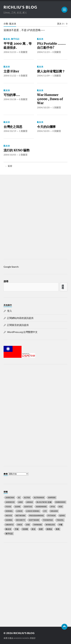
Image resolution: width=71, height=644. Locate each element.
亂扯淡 (7, 39)
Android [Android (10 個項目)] (10, 502)
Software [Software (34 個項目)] (34, 520)
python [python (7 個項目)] (52, 515)
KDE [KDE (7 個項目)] (61, 507)
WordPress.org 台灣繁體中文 (22, 332)
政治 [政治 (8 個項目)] (33, 529)
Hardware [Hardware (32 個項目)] (41, 507)
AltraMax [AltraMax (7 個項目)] (39, 497)
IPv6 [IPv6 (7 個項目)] (53, 507)
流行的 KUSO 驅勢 (17, 150)
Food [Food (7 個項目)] (8, 507)
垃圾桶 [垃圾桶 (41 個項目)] (25, 529)
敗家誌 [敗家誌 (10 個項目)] (49, 529)
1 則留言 (57, 76)
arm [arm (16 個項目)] (20, 502)
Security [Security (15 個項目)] (21, 520)
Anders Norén (22, 638)
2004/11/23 (43, 52)
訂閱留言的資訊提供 (18, 325)
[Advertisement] (35, 218)
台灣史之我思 (13, 127)
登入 (10, 311)
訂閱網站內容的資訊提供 (20, 318)
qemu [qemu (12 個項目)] (62, 515)
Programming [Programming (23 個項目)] (37, 515)
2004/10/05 (43, 131)
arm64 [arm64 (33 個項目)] (30, 502)
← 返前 (9, 166)
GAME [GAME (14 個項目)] (18, 507)
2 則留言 (23, 155)
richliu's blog (20, 7)
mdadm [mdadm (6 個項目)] (54, 511)
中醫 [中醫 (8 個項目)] (61, 525)
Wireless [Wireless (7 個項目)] (50, 525)
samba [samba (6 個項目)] (9, 520)
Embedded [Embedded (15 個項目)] (60, 502)
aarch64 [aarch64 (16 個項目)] (10, 497)
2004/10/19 (10, 131)
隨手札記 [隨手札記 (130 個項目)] (9, 534)
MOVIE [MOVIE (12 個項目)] (9, 515)
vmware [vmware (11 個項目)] (38, 525)
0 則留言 (23, 52)
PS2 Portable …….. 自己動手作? (51, 46)
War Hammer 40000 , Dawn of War (50, 99)
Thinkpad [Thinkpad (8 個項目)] (48, 520)
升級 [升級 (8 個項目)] (17, 529)
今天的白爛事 (46, 127)
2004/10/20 (43, 107)
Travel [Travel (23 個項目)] (60, 520)
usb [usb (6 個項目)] (28, 525)
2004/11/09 (43, 76)
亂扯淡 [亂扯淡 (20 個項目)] (8, 529)
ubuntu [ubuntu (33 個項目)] (10, 525)
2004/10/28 (10, 99)
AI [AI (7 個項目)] (19, 497)
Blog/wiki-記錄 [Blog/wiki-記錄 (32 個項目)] (44, 502)
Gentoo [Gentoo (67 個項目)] (28, 507)
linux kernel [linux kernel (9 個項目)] (33, 511)
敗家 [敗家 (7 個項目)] (41, 529)
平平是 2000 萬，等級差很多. (18, 46)
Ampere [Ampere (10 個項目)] (52, 497)
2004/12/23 (10, 52)
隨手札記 (15, 39)
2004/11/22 (10, 76)
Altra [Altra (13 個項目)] (27, 497)
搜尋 (6, 281)
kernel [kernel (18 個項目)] (9, 511)
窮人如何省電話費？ (51, 71)
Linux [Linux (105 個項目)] (20, 511)
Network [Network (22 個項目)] (21, 515)
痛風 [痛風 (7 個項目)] (58, 529)
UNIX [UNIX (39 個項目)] (20, 525)
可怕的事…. (12, 95)
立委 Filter (11, 71)
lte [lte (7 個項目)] (45, 511)
